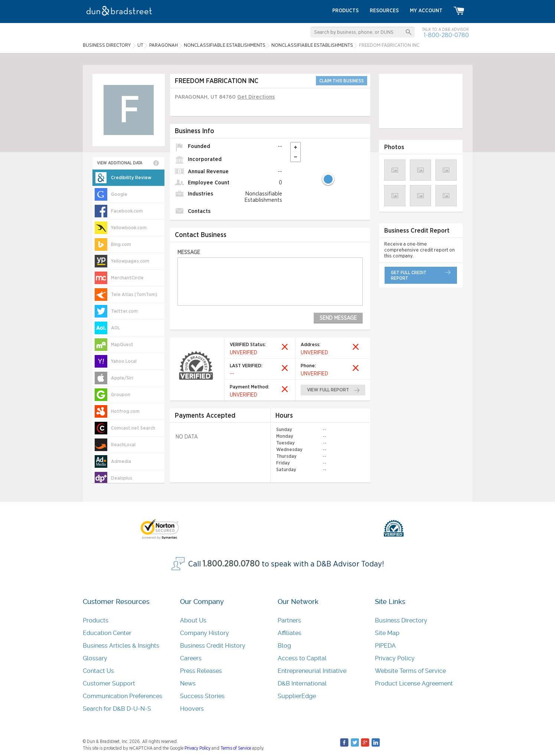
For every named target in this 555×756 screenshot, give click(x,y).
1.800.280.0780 (231, 564)
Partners (289, 620)
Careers (191, 658)
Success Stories (202, 696)
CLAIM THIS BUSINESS (342, 81)
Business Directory (401, 620)
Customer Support (109, 683)
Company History (205, 633)
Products (96, 620)
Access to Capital (302, 658)
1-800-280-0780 (446, 35)
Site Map (387, 633)
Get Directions (256, 97)
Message (189, 252)
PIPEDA (385, 646)
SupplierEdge (297, 696)
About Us (193, 620)
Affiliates (290, 633)
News (188, 683)
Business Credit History (213, 646)
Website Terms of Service (410, 671)
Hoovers (192, 709)
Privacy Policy (395, 658)
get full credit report (409, 275)
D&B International (302, 683)
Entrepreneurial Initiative (312, 671)
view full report (328, 390)
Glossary (95, 658)
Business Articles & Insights (121, 646)
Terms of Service (236, 748)
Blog (284, 646)
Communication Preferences (123, 696)
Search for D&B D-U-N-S (117, 709)
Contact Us (98, 671)
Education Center (107, 633)
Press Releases (201, 671)
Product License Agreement (414, 683)
